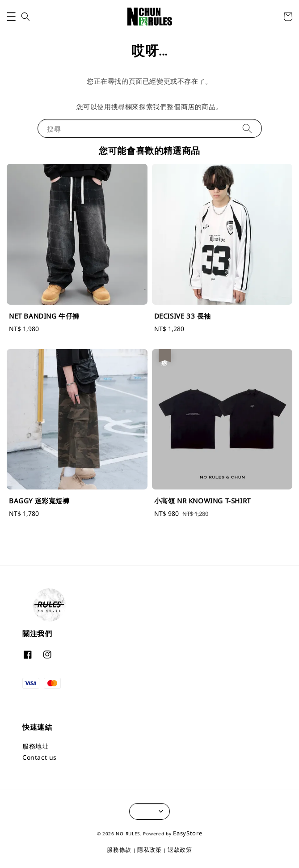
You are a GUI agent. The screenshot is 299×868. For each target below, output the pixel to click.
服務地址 (35, 746)
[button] (11, 17)
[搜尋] (247, 128)
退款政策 (180, 850)
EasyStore (187, 833)
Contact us (40, 757)
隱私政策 (149, 850)
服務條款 (119, 850)
